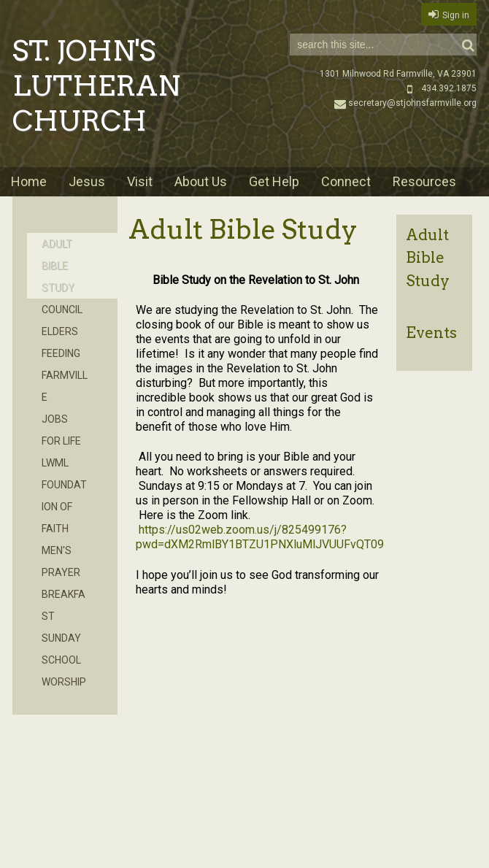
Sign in (456, 15)
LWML (55, 463)
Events (431, 333)
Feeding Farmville (65, 375)
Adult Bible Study (428, 257)
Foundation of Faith (64, 507)
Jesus (87, 181)
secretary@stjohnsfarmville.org (405, 103)
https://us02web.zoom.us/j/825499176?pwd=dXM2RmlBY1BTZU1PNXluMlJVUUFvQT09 (260, 537)
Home (29, 181)
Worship (64, 682)
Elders (60, 331)
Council (62, 310)
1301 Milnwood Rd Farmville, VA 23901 (398, 74)
